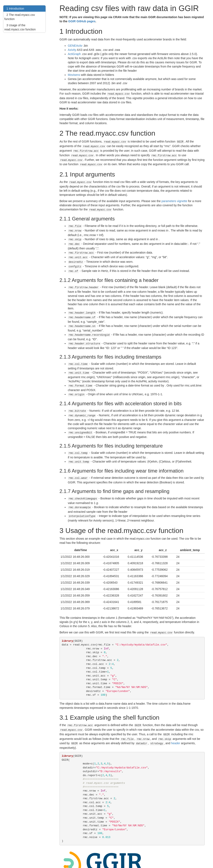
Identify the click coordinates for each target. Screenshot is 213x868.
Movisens (74, 75)
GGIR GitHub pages (82, 21)
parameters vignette (174, 198)
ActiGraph (74, 54)
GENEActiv (75, 46)
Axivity (72, 50)
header (176, 726)
